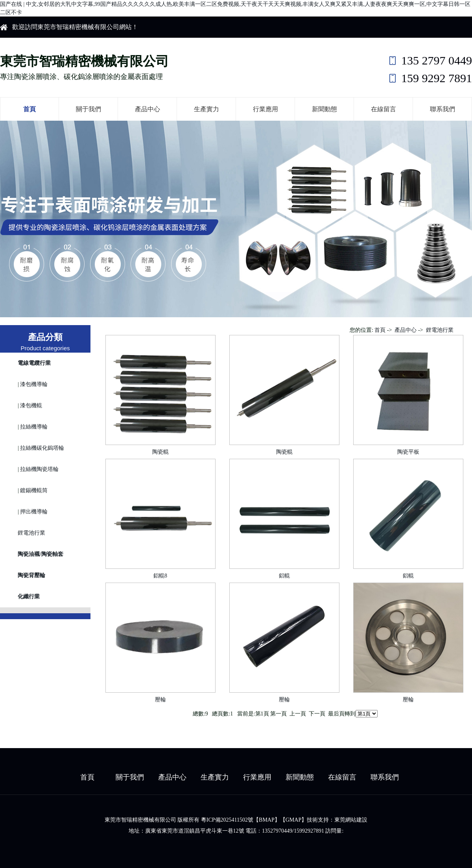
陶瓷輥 (160, 452)
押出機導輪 (34, 512)
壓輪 (160, 700)
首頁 (29, 109)
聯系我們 (442, 109)
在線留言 (383, 109)
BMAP (267, 820)
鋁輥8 (160, 576)
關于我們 (88, 109)
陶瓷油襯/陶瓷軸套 (41, 554)
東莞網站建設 (351, 820)
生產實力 (206, 109)
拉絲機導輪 (34, 427)
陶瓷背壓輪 (31, 575)
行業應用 (265, 109)
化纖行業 (29, 597)
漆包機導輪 (34, 384)
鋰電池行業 (31, 533)
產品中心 (147, 109)
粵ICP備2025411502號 (227, 820)
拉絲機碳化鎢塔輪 (42, 448)
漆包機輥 (31, 405)
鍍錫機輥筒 (34, 490)
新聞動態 (324, 109)
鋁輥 (284, 576)
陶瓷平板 (408, 452)
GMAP (293, 820)
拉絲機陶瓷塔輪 (39, 469)
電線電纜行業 (34, 363)
